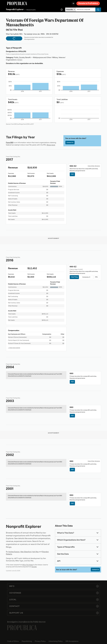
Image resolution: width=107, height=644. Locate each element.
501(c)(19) (22, 51)
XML (96, 277)
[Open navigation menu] (73, 3)
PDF (72, 174)
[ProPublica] (17, 3)
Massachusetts (31, 10)
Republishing (27, 641)
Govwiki (34, 567)
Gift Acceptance (72, 641)
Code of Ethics (13, 641)
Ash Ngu (35, 552)
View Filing (74, 277)
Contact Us (70, 142)
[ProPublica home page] (22, 628)
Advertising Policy (56, 641)
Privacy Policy (40, 641)
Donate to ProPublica (88, 3)
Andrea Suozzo (14, 552)
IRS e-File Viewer (28, 565)
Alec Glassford (26, 552)
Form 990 (10, 143)
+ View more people (14, 348)
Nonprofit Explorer (15, 9)
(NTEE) (20, 60)
